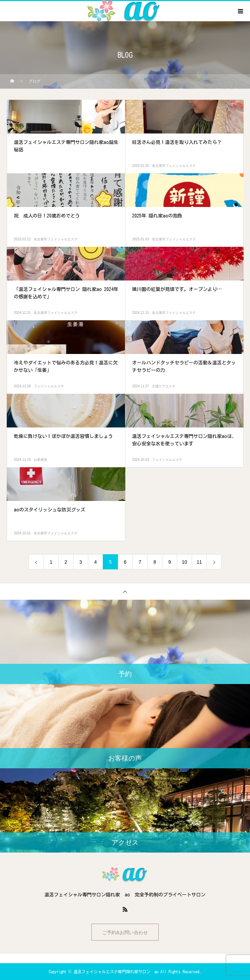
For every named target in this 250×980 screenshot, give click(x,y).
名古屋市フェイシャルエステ (174, 166)
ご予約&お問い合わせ (125, 932)
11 (199, 562)
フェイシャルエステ (49, 386)
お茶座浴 (40, 460)
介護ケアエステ (164, 386)
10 (185, 562)
